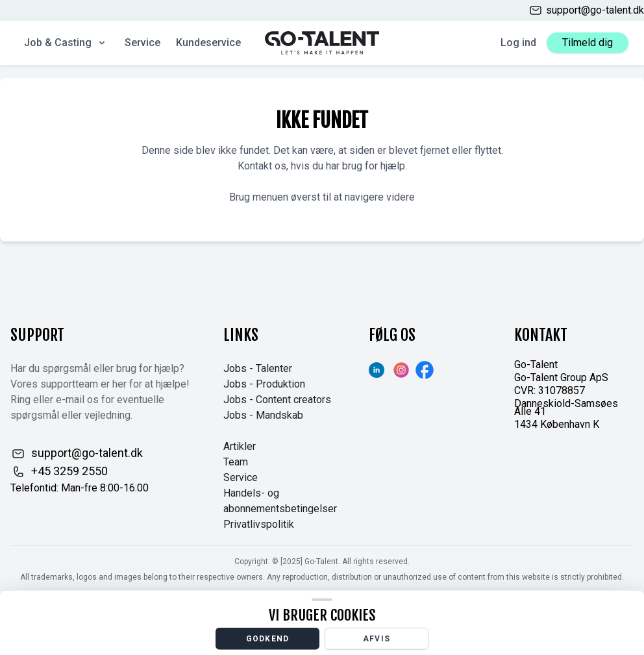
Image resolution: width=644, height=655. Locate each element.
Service (142, 43)
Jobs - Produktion (264, 384)
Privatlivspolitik (259, 524)
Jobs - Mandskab (263, 415)
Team (236, 462)
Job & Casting (66, 43)
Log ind (518, 43)
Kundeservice (208, 43)
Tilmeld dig (588, 43)
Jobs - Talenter (258, 368)
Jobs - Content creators (277, 400)
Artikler (240, 446)
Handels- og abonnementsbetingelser (280, 501)
